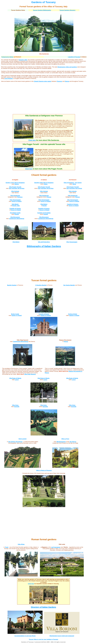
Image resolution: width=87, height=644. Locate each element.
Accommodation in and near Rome (25, 636)
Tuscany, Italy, (23, 60)
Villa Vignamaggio (44, 200)
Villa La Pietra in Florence (44, 470)
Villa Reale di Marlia (15, 378)
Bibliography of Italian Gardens (44, 246)
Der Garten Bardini (69, 285)
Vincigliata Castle (15, 213)
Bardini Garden (12, 285)
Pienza (66, 342)
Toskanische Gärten (7, 57)
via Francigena (56, 547)
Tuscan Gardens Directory (68, 10)
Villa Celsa (15, 405)
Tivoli (7, 547)
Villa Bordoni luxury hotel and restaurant (62, 636)
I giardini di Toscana (74, 57)
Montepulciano (61, 442)
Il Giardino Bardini (41, 285)
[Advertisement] (44, 99)
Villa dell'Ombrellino (44, 242)
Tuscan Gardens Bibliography (42, 10)
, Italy (65, 7)
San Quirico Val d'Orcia (15, 442)
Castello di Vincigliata (44, 213)
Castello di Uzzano (15, 208)
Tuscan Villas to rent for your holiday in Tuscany (43, 639)
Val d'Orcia (73, 442)
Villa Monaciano (15, 217)
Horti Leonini (23, 439)
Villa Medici (15, 204)
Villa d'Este (21, 544)
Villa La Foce (65, 439)
